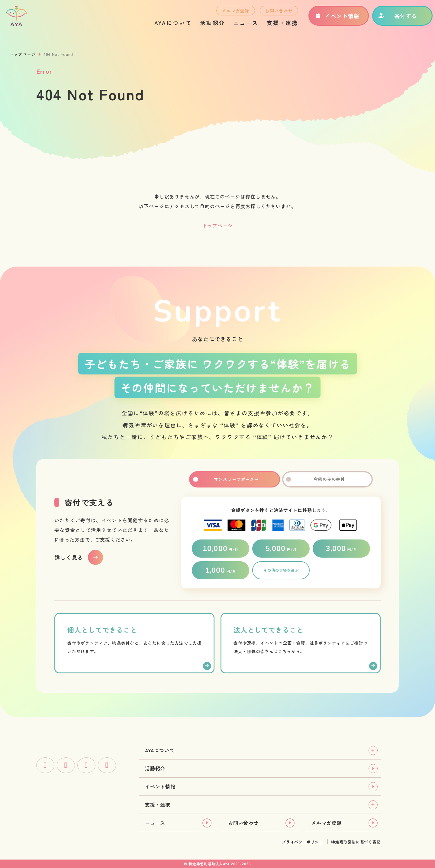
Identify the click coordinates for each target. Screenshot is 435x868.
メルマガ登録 (229, 14)
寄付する (391, 19)
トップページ (22, 54)
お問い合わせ (272, 14)
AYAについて (166, 26)
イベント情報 (330, 19)
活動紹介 (206, 26)
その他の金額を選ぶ (281, 570)
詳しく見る (69, 557)
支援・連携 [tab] (158, 805)
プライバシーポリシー (303, 842)
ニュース (239, 26)
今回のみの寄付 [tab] (327, 479)
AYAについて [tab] (160, 750)
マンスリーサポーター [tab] (235, 479)
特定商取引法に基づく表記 (356, 842)
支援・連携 (276, 26)
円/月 (220, 549)
